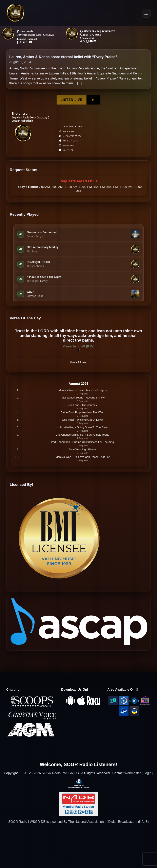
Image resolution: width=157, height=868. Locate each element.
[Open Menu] (146, 13)
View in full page (79, 362)
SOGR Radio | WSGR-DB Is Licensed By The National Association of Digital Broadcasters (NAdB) (78, 822)
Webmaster (133, 773)
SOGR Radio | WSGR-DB (60, 773)
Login (147, 773)
